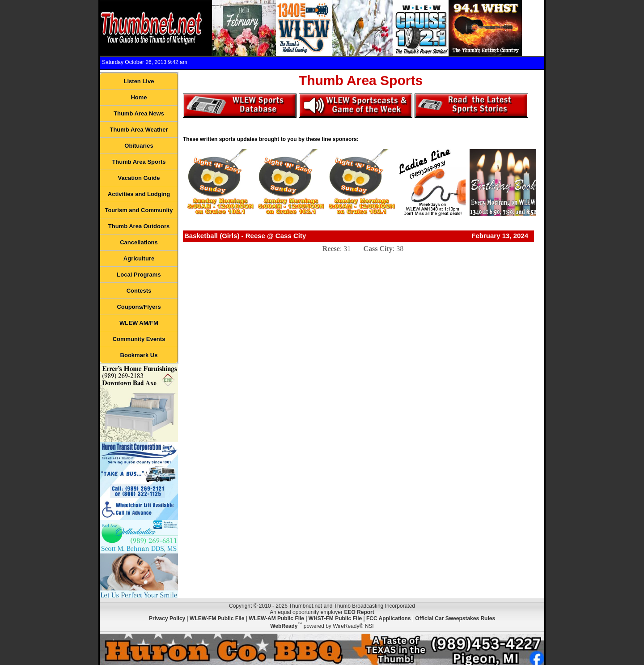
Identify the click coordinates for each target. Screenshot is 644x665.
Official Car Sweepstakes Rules (455, 618)
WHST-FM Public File (335, 618)
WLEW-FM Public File (217, 618)
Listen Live (139, 81)
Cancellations (139, 242)
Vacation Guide (139, 178)
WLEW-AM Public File (276, 618)
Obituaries (139, 146)
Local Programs (139, 275)
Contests (139, 291)
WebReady (284, 626)
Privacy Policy (167, 618)
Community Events (139, 339)
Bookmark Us (139, 355)
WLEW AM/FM (139, 323)
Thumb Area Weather (139, 130)
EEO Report (359, 612)
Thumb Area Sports (139, 162)
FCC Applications (389, 618)
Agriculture (139, 258)
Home (139, 97)
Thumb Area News (139, 113)
